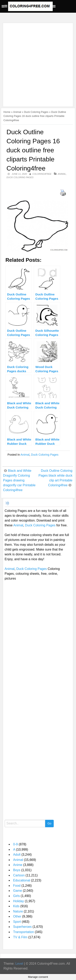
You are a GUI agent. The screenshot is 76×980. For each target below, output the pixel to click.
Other (17, 916)
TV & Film (20, 937)
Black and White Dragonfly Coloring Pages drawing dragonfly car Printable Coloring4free (19, 480)
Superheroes (22, 927)
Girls (17, 896)
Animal (17, 112)
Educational (22, 880)
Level (19, 964)
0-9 (16, 844)
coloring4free (42, 174)
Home (7, 112)
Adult (17, 855)
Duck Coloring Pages (36, 112)
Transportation (24, 932)
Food (17, 886)
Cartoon (19, 875)
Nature (18, 911)
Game (18, 891)
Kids (16, 906)
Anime (18, 865)
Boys (17, 870)
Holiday (19, 901)
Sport (17, 922)
